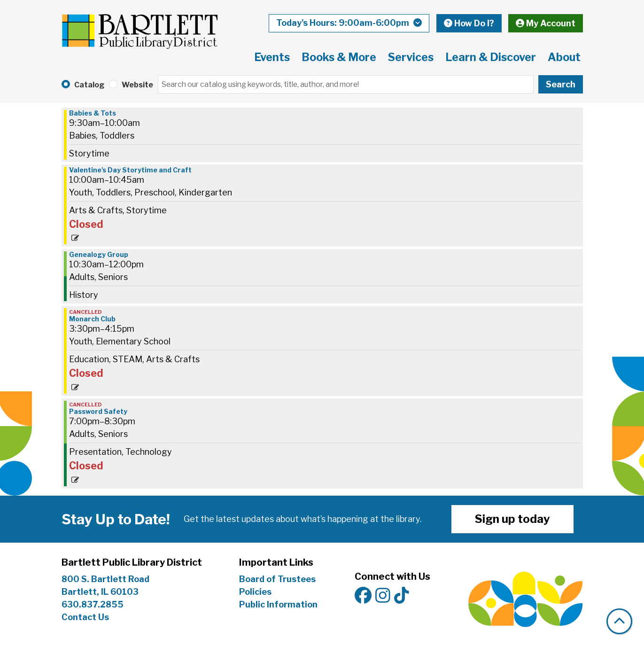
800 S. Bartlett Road (105, 579)
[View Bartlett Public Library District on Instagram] (383, 596)
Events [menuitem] (272, 57)
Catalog (89, 85)
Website (137, 85)
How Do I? (469, 23)
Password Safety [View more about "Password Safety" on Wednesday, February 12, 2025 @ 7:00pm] (98, 412)
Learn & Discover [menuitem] (491, 57)
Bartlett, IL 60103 (101, 592)
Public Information (278, 604)
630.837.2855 (93, 604)
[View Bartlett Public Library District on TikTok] (402, 596)
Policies (255, 592)
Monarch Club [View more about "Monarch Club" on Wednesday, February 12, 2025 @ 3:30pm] (92, 319)
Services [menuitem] (411, 57)
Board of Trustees (277, 579)
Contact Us (85, 617)
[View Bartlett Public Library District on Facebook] (363, 596)
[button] (349, 23)
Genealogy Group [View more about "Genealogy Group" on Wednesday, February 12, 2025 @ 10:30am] (99, 255)
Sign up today (512, 519)
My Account (546, 23)
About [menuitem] (564, 57)
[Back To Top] (619, 621)
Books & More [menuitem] (339, 57)
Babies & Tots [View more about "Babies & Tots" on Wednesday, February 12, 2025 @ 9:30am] (93, 113)
